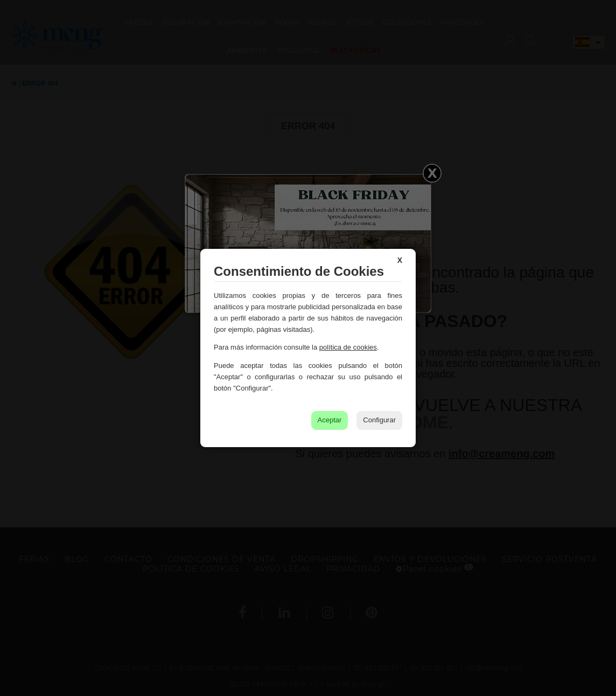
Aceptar (330, 420)
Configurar (379, 420)
